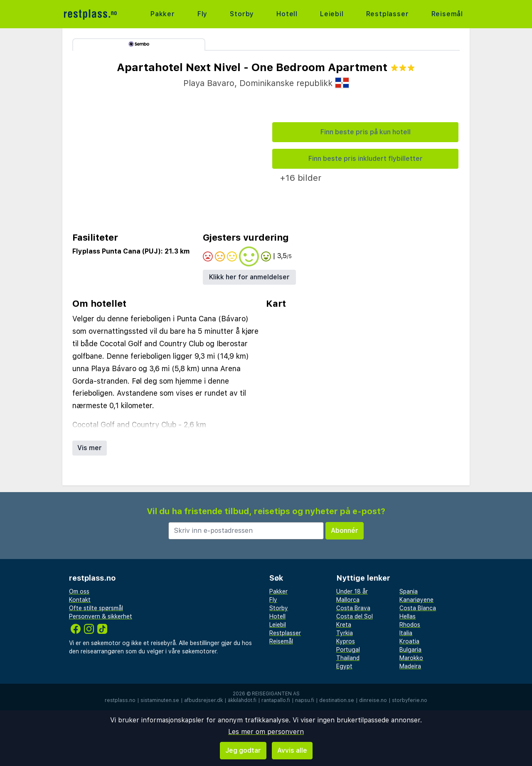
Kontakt (80, 600)
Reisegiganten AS (276, 694)
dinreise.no (373, 700)
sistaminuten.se (160, 700)
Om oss (79, 591)
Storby (242, 14)
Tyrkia (345, 633)
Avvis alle (292, 750)
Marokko (411, 658)
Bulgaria (410, 650)
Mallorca (348, 600)
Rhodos (410, 625)
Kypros (346, 641)
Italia (406, 633)
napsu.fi (305, 700)
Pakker (163, 14)
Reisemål (447, 14)
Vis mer (90, 448)
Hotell (287, 14)
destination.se (337, 700)
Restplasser (388, 14)
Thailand (348, 658)
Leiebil (332, 14)
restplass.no (120, 700)
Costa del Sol (355, 616)
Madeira (410, 666)
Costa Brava (353, 608)
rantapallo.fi (276, 700)
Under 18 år (352, 591)
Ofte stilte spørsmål (96, 608)
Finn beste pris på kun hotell (366, 132)
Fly (202, 14)
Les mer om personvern (266, 732)
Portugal (348, 650)
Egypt (344, 666)
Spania (409, 591)
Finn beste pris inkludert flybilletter (366, 159)
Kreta (344, 625)
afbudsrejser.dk (203, 700)
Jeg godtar (243, 750)
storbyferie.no (410, 700)
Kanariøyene (416, 600)
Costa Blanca (418, 608)
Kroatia (409, 641)
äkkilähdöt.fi (242, 700)
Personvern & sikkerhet (101, 616)
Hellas (408, 616)
